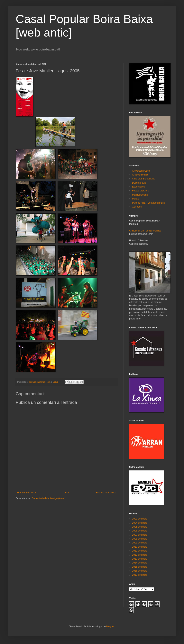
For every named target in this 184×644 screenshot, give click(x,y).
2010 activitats (140, 547)
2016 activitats (140, 571)
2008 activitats (140, 539)
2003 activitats (140, 519)
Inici (67, 493)
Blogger (110, 627)
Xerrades (137, 207)
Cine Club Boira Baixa (144, 179)
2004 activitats (140, 523)
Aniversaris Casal (141, 171)
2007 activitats (140, 535)
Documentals (139, 183)
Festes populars (140, 191)
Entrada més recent (27, 493)
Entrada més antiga (106, 493)
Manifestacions (140, 195)
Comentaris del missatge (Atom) (48, 498)
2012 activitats (140, 555)
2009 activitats (140, 543)
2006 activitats (140, 531)
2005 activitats (140, 527)
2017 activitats (140, 575)
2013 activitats (140, 559)
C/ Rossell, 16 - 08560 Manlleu (145, 231)
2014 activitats (140, 563)
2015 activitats (140, 567)
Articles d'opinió (140, 175)
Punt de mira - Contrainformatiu (148, 203)
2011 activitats (140, 551)
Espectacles (138, 187)
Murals (136, 199)
